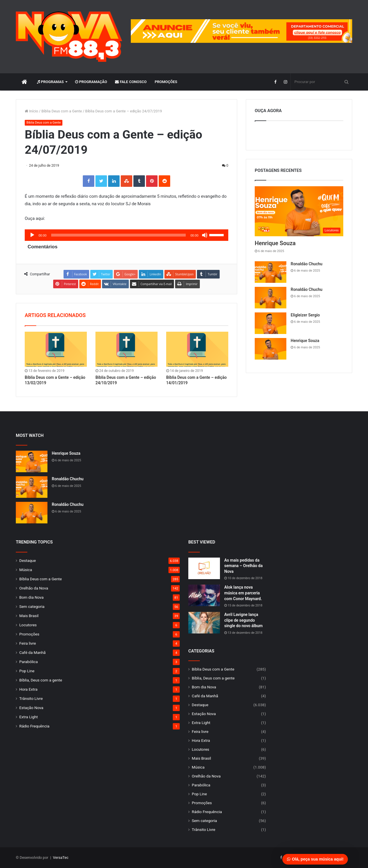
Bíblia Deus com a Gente (62, 111)
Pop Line (27, 671)
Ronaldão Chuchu (306, 264)
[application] (126, 235)
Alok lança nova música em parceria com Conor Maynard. (243, 593)
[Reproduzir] (32, 235)
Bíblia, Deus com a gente (41, 680)
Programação (91, 82)
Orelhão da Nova (34, 588)
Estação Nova (31, 708)
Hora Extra (28, 689)
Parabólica (28, 662)
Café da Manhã (32, 652)
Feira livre (28, 643)
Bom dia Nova (31, 597)
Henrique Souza (275, 243)
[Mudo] (205, 235)
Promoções (166, 82)
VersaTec (61, 858)
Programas (50, 82)
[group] (241, 31)
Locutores (28, 625)
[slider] (119, 235)
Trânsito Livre (31, 698)
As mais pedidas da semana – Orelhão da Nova (244, 566)
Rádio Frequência (34, 726)
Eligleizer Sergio (305, 315)
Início (31, 111)
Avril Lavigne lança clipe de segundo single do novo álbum (244, 620)
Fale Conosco (131, 82)
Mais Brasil (29, 616)
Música (26, 570)
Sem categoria (32, 606)
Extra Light (28, 717)
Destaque (28, 560)
